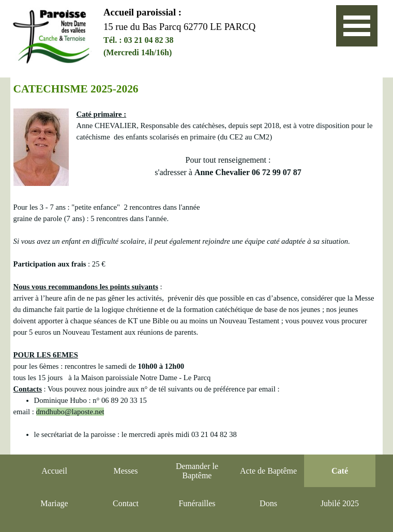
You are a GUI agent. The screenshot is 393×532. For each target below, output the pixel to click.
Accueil (54, 471)
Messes (125, 471)
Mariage (54, 503)
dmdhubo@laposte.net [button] (70, 412)
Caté (340, 471)
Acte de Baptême (268, 471)
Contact (126, 503)
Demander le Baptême (197, 471)
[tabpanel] (210, 32)
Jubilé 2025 (340, 503)
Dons (268, 503)
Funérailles (197, 503)
